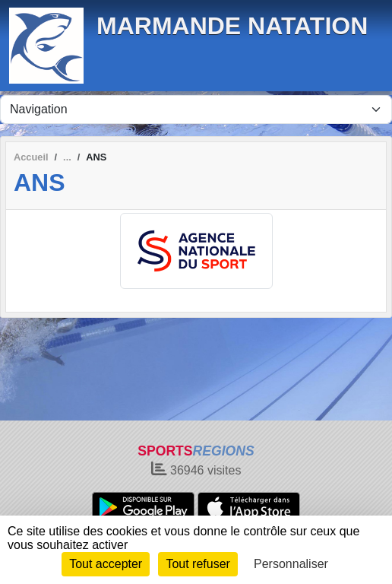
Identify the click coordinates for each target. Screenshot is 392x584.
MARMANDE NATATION (232, 26)
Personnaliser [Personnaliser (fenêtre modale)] (291, 564)
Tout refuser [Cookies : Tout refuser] (198, 564)
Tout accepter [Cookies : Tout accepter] (106, 564)
